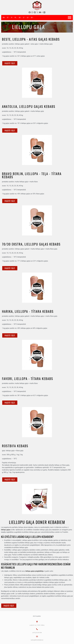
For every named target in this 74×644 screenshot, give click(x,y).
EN (4, 18)
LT (24, 18)
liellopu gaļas (6, 530)
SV (32, 18)
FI (12, 18)
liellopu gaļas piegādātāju (35, 571)
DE (20, 18)
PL (15, 18)
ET (8, 18)
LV (28, 18)
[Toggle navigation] (70, 18)
